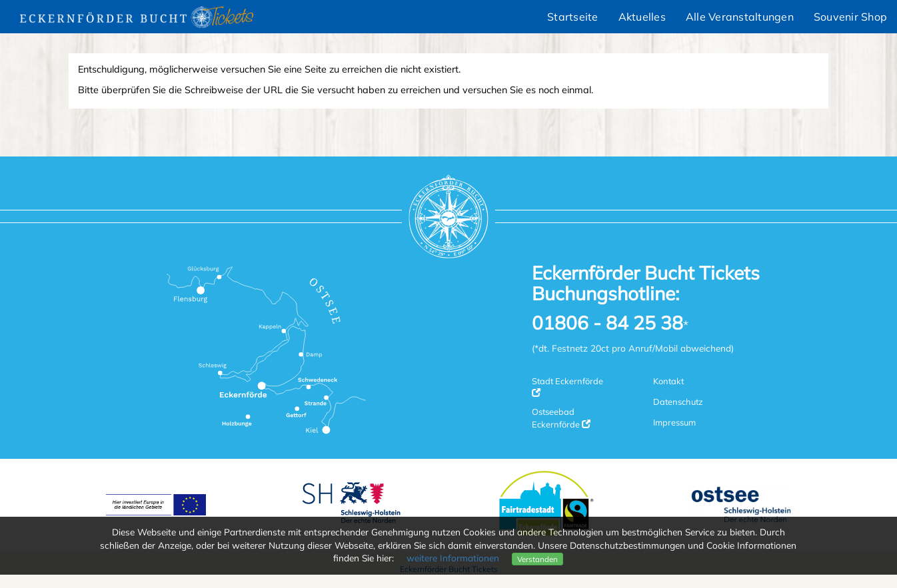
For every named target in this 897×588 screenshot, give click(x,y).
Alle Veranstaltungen (740, 17)
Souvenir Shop (850, 17)
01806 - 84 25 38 (607, 323)
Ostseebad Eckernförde (561, 418)
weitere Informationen (453, 558)
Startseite (573, 17)
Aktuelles (642, 17)
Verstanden (537, 559)
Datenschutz (678, 402)
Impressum (674, 422)
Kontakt (668, 381)
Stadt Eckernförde (567, 387)
